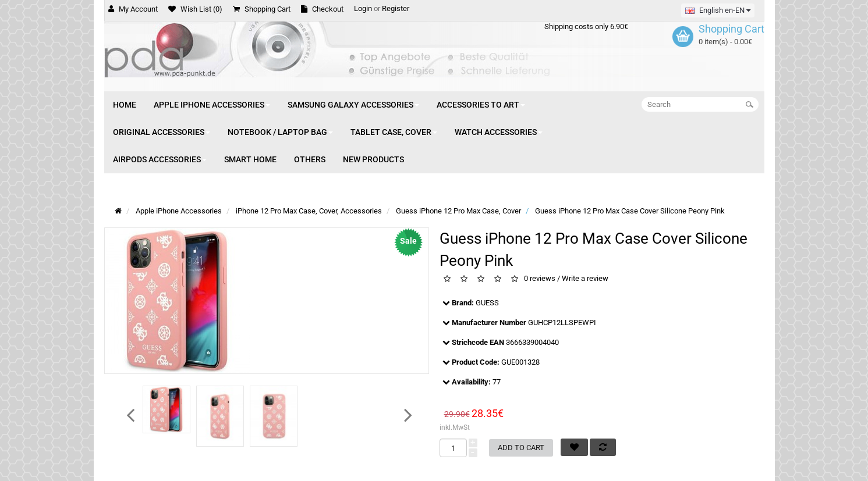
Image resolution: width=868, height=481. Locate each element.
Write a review (585, 279)
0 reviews (540, 279)
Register (396, 8)
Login (363, 8)
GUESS (487, 303)
